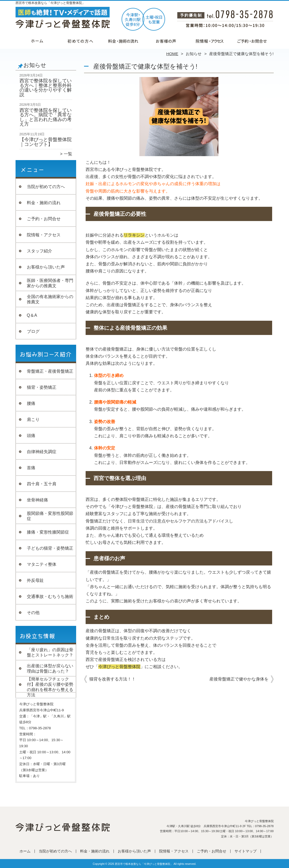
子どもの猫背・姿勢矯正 (50, 548)
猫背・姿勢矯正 (42, 387)
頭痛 (31, 436)
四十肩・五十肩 (42, 484)
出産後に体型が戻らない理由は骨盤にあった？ (50, 668)
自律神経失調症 (42, 452)
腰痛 (31, 403)
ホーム (37, 41)
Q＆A (32, 315)
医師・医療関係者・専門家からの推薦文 (50, 283)
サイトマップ (246, 851)
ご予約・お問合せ (252, 41)
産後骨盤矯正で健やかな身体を (239, 679)
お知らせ (194, 54)
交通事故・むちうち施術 (50, 596)
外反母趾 (35, 580)
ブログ (33, 331)
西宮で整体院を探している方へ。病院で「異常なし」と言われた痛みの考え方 (46, 117)
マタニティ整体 (42, 564)
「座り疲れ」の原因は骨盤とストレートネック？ (50, 652)
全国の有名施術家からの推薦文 (50, 299)
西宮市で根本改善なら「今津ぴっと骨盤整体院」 (144, 864)
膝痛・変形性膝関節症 (48, 532)
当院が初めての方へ (80, 41)
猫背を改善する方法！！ (112, 679)
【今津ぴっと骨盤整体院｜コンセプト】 (46, 142)
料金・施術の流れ (123, 41)
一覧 (68, 154)
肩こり (33, 419)
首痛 (31, 468)
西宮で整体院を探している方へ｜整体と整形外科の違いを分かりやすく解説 (46, 88)
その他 (33, 613)
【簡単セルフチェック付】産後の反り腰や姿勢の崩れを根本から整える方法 (50, 687)
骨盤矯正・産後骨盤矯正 (50, 371)
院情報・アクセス (209, 41)
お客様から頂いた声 (166, 41)
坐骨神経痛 (37, 500)
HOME (172, 54)
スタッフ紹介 (40, 251)
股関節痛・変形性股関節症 (50, 516)
